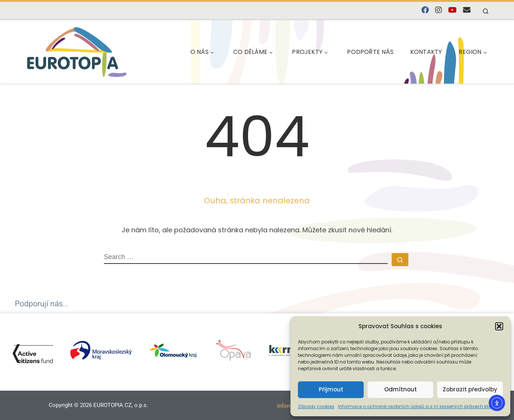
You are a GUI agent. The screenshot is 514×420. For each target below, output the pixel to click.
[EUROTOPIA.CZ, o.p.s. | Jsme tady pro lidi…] (77, 51)
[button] (499, 326)
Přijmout (331, 389)
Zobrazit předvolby (470, 389)
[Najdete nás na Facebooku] (425, 10)
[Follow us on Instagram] (438, 10)
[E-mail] (467, 10)
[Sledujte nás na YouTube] (452, 10)
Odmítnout (401, 389)
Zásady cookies (316, 406)
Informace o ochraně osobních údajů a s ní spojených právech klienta (419, 406)
